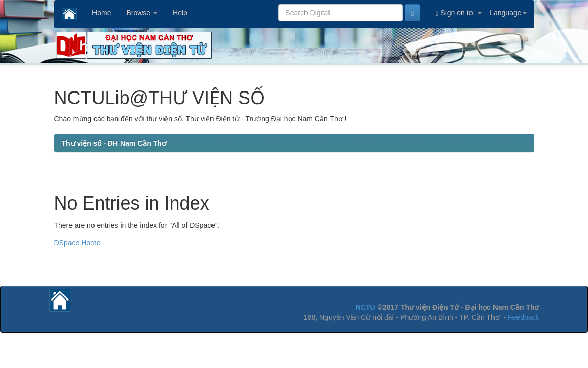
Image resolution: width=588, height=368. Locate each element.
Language (508, 13)
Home (101, 13)
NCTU (366, 307)
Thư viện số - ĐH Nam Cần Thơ (114, 143)
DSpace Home (77, 243)
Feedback (523, 317)
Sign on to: (459, 13)
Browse (142, 13)
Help (180, 13)
